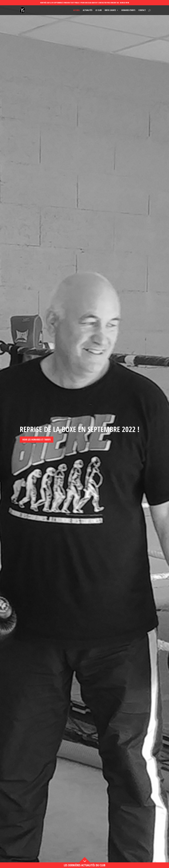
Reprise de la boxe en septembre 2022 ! (80, 452)
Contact (142, 10)
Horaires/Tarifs (128, 10)
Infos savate (110, 10)
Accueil (77, 10)
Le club (99, 10)
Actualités (88, 10)
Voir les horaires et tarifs (37, 463)
